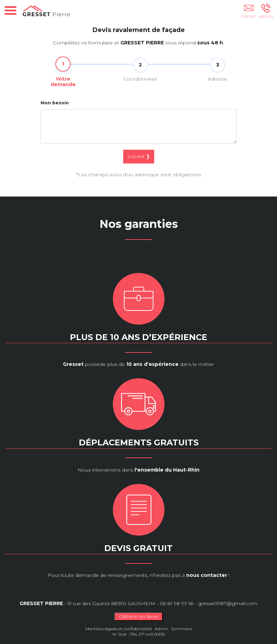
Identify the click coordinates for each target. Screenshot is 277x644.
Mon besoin (55, 108)
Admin (161, 629)
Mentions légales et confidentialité (119, 629)
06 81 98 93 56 (177, 603)
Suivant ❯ (139, 162)
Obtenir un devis (139, 616)
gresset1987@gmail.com (228, 603)
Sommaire (182, 629)
